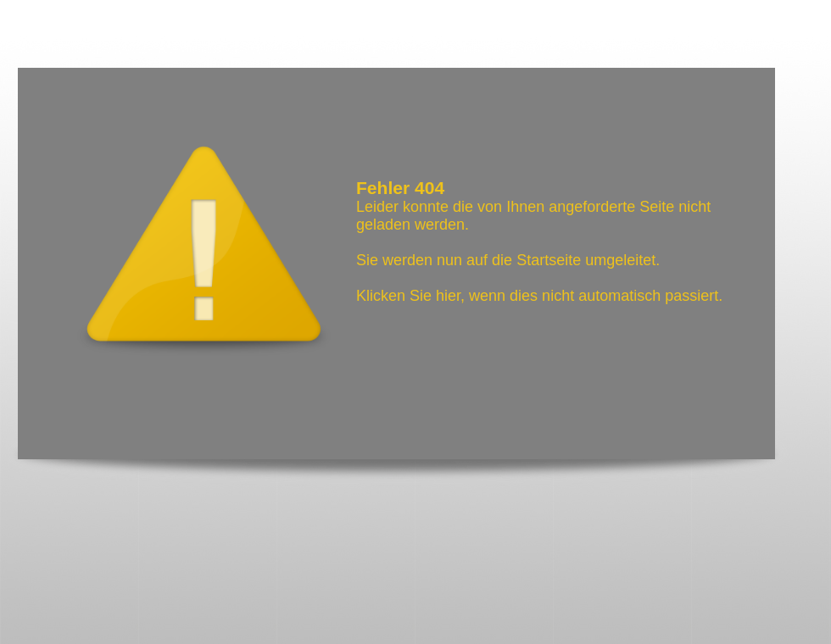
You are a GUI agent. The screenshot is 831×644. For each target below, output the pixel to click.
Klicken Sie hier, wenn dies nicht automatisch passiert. (539, 296)
